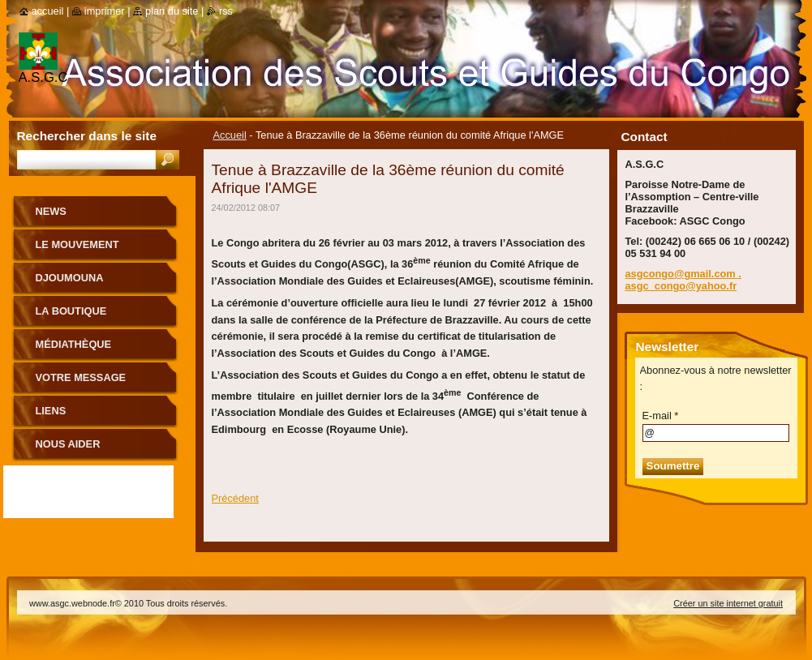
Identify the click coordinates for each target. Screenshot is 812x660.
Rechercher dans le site (87, 136)
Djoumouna (70, 278)
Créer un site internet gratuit (728, 603)
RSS (226, 11)
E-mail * (661, 416)
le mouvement (77, 244)
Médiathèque (74, 344)
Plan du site (172, 11)
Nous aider (68, 444)
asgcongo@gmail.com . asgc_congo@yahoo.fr (683, 280)
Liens (51, 411)
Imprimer (105, 11)
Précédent (235, 498)
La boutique (71, 311)
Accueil (230, 135)
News (51, 211)
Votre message (81, 377)
